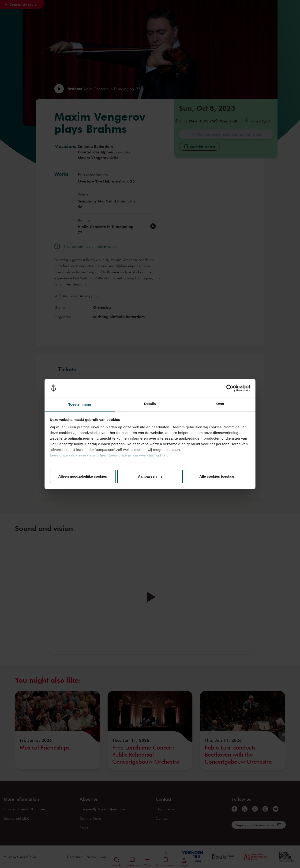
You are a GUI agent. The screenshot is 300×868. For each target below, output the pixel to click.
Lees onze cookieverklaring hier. (79, 455)
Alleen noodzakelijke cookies (83, 476)
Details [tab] (150, 404)
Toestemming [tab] (80, 404)
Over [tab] (220, 404)
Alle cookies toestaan (217, 476)
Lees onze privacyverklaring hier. (138, 455)
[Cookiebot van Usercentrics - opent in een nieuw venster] (230, 388)
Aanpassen (150, 476)
